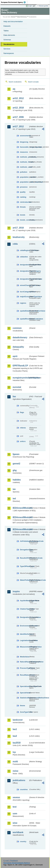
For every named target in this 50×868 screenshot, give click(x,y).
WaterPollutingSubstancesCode (24, 580)
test (15, 807)
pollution (24, 172)
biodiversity (19, 237)
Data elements (9, 35)
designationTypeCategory (24, 271)
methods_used (24, 167)
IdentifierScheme (24, 634)
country (23, 841)
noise (15, 771)
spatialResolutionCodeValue (24, 319)
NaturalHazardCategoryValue (24, 662)
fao (14, 396)
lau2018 (17, 743)
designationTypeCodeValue (24, 279)
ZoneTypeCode (24, 712)
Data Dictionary (22, 17)
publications (19, 780)
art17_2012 (18, 126)
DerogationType (24, 550)
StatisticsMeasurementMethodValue (24, 698)
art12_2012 (18, 98)
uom (15, 814)
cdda (15, 244)
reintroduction (24, 202)
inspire (16, 591)
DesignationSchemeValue (24, 617)
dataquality (18, 347)
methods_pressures (24, 157)
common (17, 328)
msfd (15, 762)
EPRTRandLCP (20, 366)
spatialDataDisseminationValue (24, 311)
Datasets (7, 26)
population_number (24, 177)
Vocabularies (9, 44)
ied (14, 499)
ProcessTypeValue (24, 668)
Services (7, 49)
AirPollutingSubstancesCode (24, 541)
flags (22, 412)
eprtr (15, 356)
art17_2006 (18, 117)
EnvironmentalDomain (24, 626)
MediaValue (24, 657)
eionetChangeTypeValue (24, 285)
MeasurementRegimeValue (24, 647)
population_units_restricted (24, 182)
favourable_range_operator (24, 147)
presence (24, 187)
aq (14, 89)
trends (23, 215)
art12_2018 (18, 108)
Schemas (7, 40)
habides (17, 480)
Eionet (13, 17)
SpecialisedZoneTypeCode (24, 686)
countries (24, 789)
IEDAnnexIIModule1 (21, 508)
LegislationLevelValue (24, 640)
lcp (14, 752)
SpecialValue (24, 693)
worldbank (18, 832)
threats (23, 207)
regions (23, 303)
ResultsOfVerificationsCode (24, 558)
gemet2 (16, 464)
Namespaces (9, 53)
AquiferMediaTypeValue (24, 601)
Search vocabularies (15, 82)
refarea (23, 428)
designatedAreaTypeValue (24, 265)
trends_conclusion (24, 220)
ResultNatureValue (24, 675)
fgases (16, 454)
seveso (16, 797)
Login (30, 6)
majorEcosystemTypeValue (24, 297)
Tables (6, 31)
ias (14, 489)
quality (23, 192)
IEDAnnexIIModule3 (21, 517)
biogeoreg (24, 142)
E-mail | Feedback (11, 861)
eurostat (17, 387)
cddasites (24, 257)
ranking (23, 197)
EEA (14, 2)
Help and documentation (13, 22)
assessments (24, 136)
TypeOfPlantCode (24, 566)
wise (15, 823)
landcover (18, 720)
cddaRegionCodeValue (24, 250)
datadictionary (20, 337)
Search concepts (33, 82)
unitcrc (23, 441)
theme (23, 706)
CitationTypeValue (24, 609)
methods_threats (24, 162)
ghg (15, 470)
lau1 (15, 729)
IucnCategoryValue (24, 292)
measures (24, 152)
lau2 (15, 736)
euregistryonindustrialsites (21, 378)
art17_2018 (18, 228)
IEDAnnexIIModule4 (21, 529)
